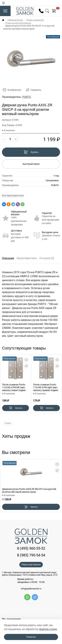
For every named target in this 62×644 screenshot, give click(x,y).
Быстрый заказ (31, 164)
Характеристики (27, 258)
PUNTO (27, 97)
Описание (8, 258)
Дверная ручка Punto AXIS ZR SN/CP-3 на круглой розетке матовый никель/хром (29, 490)
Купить (31, 152)
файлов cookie (48, 629)
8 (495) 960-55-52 (31, 548)
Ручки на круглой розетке (18, 23)
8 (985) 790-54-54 (31, 555)
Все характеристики (13, 195)
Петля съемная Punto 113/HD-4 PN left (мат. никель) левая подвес (14, 387)
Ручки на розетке (35, 20)
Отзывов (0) (47, 258)
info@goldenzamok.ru (31, 589)
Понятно (31, 637)
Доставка (16, 231)
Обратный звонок (31, 565)
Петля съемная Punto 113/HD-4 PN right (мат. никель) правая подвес (46, 387)
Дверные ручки (15, 20)
